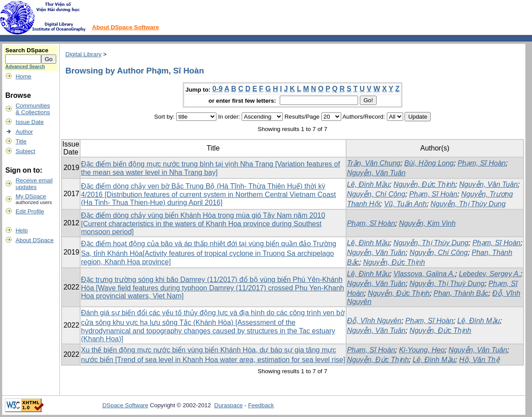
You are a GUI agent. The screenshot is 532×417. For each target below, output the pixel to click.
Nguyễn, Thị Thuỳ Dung (447, 284)
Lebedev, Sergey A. (490, 274)
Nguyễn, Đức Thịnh (424, 184)
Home (23, 76)
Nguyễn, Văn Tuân (376, 173)
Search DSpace (27, 50)
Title (21, 141)
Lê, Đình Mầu (368, 184)
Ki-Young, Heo (422, 350)
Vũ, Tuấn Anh (405, 204)
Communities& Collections (33, 109)
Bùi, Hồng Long (429, 163)
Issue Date (30, 122)
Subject (25, 151)
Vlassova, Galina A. (424, 274)
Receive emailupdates (34, 184)
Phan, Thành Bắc (461, 293)
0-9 (218, 89)
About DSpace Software (125, 27)
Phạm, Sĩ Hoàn (482, 163)
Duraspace (228, 405)
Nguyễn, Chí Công (376, 194)
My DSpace (31, 196)
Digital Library (83, 54)
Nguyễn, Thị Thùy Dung (468, 204)
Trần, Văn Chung (374, 163)
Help (21, 230)
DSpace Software (125, 405)
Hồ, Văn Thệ (479, 360)
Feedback (261, 405)
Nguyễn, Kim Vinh (427, 223)
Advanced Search (25, 66)
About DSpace (35, 240)
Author (24, 132)
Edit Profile (30, 211)
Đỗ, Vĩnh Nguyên (374, 321)
